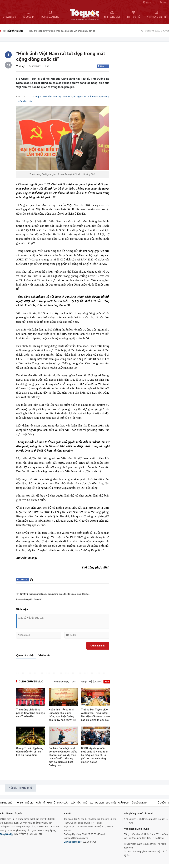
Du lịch (100, 803)
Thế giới (30, 803)
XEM (107, 682)
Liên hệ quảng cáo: (73, 842)
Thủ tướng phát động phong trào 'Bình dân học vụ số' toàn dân (31, 713)
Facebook (149, 3)
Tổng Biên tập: (7, 834)
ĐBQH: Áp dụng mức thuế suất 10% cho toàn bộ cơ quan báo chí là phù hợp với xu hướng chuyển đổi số (95, 755)
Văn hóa (76, 803)
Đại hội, (86, 594)
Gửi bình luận (98, 646)
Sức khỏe (111, 803)
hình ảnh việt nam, (38, 594)
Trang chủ (6, 803)
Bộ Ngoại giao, (74, 594)
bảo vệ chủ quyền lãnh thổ (29, 600)
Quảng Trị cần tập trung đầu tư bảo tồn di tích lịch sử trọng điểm (30, 752)
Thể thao (88, 803)
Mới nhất (44, 655)
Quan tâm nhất (25, 655)
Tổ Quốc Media (139, 803)
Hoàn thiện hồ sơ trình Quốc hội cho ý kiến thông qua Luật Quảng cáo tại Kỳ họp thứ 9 (63, 715)
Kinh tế (51, 803)
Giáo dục (123, 803)
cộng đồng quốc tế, (57, 594)
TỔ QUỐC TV (163, 803)
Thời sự (20, 66)
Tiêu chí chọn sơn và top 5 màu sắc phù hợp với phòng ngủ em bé (62, 31)
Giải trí (40, 803)
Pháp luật (63, 803)
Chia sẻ (104, 66)
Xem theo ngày (61, 682)
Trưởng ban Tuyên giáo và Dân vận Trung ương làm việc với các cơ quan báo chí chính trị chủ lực (95, 715)
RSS (163, 3)
